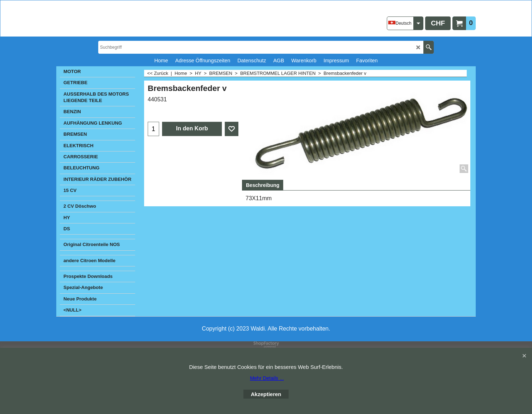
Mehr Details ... (267, 378)
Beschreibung (263, 185)
